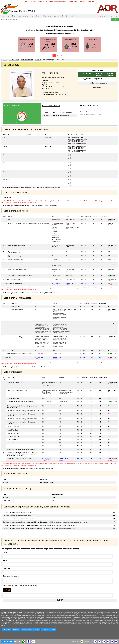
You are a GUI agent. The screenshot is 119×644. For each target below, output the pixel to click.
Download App (75, 641)
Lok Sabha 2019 (14, 60)
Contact (37, 629)
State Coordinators (27, 629)
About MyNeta (113, 16)
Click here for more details (98, 83)
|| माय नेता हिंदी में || (71, 16)
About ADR (103, 16)
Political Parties (46, 16)
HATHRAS (38, 60)
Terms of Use (45, 629)
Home (3, 16)
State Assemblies (23, 16)
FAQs (53, 629)
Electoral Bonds (59, 16)
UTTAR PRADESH (27, 60)
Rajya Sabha (35, 16)
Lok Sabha (11, 16)
